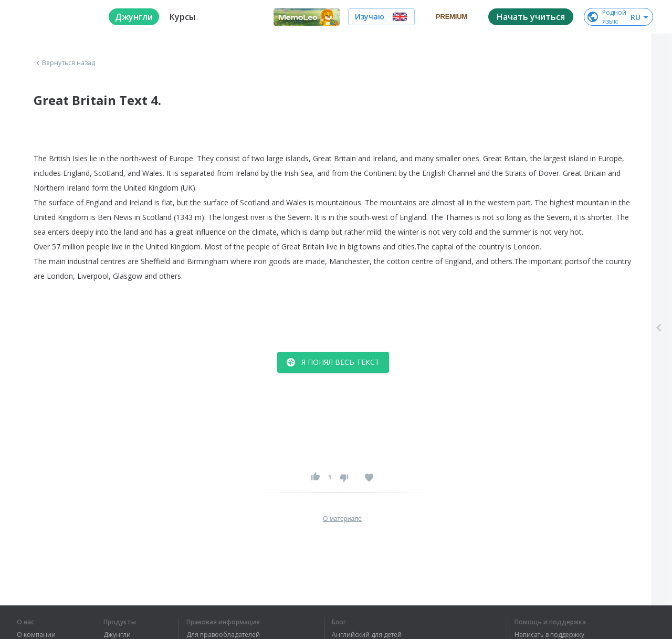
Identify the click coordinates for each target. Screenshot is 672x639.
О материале (342, 519)
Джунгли (117, 635)
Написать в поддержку (549, 635)
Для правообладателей (223, 635)
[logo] (54, 17)
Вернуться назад (65, 63)
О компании (36, 635)
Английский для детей (367, 635)
